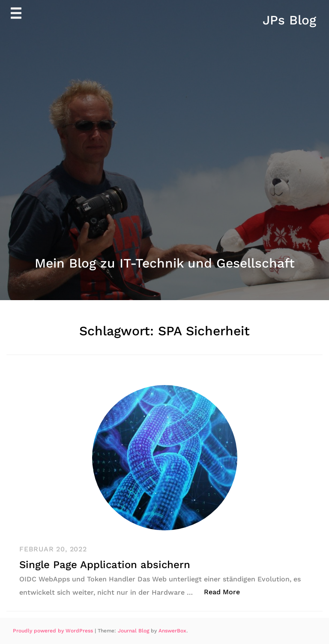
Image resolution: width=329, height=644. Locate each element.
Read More (226, 591)
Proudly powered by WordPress (54, 631)
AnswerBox (172, 631)
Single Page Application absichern (105, 565)
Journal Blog (134, 631)
